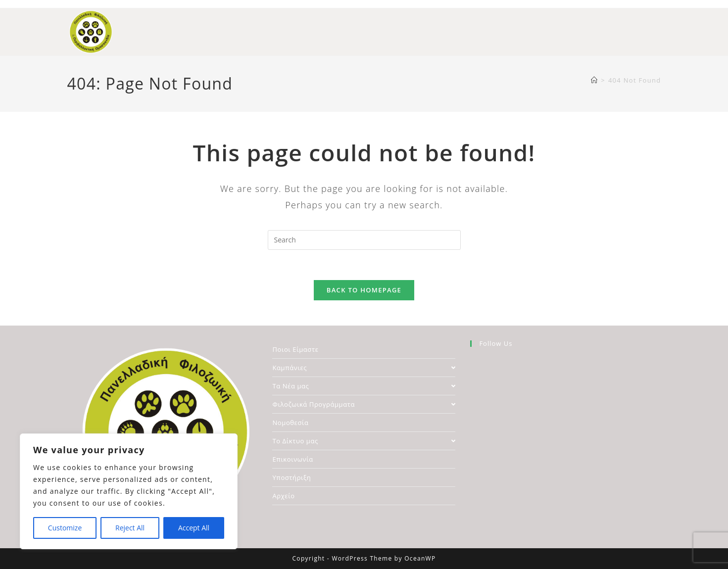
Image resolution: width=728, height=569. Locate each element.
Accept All (194, 528)
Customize (65, 528)
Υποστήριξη (291, 477)
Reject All (130, 528)
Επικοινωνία (292, 459)
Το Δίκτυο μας (364, 441)
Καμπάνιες (364, 368)
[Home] (594, 80)
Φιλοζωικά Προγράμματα (364, 404)
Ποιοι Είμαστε (295, 349)
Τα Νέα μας (364, 386)
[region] (129, 491)
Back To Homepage (364, 290)
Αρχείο (283, 496)
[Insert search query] (364, 240)
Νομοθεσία (290, 423)
